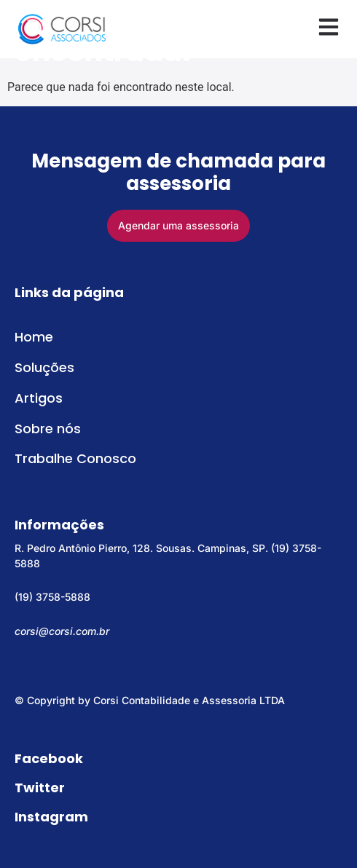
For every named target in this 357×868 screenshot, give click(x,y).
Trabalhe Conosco (75, 458)
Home (34, 337)
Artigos (39, 398)
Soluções (44, 367)
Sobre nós (48, 429)
